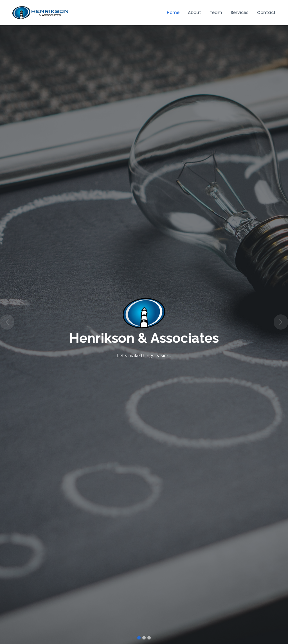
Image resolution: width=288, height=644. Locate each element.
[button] (7, 322)
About (194, 13)
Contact (266, 13)
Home (173, 13)
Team (216, 13)
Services (240, 13)
